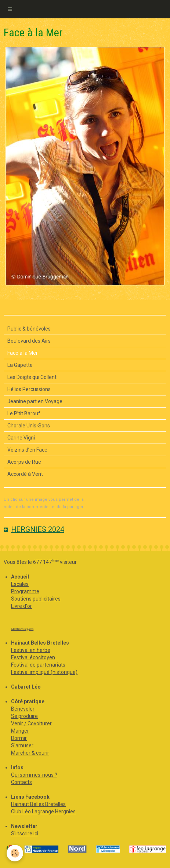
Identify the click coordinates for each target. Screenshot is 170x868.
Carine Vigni (21, 438)
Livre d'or (21, 606)
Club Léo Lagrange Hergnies (43, 812)
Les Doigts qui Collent (32, 377)
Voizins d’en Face (27, 450)
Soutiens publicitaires (36, 599)
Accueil (20, 577)
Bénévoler (23, 709)
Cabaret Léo (26, 687)
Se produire (24, 716)
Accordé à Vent (25, 474)
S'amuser (22, 745)
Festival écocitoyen (33, 657)
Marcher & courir (30, 753)
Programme (25, 591)
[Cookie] (15, 853)
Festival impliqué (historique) (44, 672)
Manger (20, 731)
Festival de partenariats (38, 665)
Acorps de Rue (24, 462)
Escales (20, 584)
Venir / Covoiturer (31, 723)
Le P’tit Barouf (24, 413)
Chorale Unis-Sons (29, 426)
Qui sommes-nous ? (34, 775)
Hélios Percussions (29, 389)
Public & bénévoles (29, 329)
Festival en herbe (31, 650)
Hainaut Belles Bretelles (38, 804)
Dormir (19, 738)
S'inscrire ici (25, 834)
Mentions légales (22, 629)
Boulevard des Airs (29, 341)
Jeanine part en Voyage (35, 401)
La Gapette (20, 365)
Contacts (21, 782)
